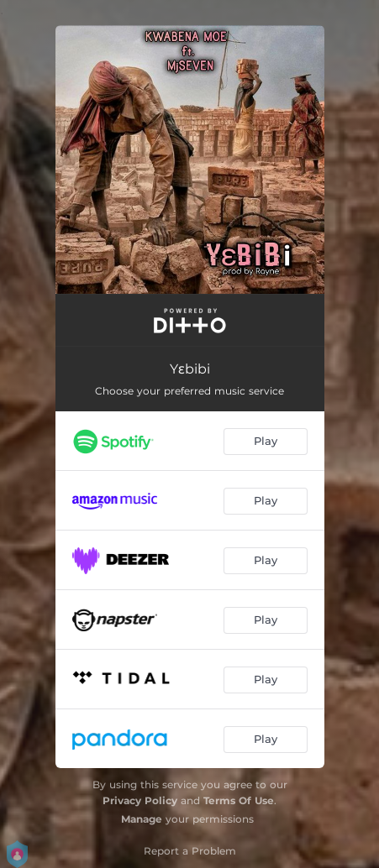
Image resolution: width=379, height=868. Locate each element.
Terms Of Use (239, 800)
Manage (142, 819)
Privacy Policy (140, 800)
